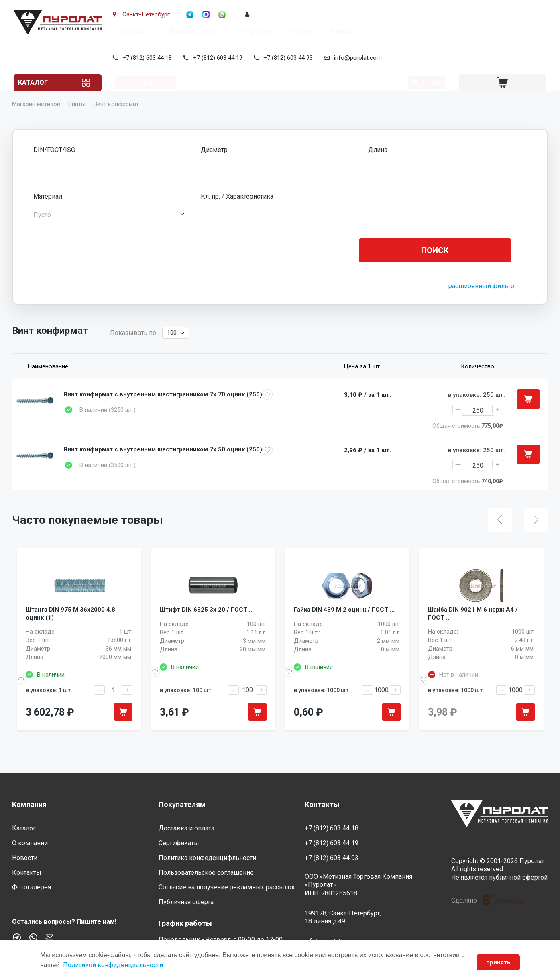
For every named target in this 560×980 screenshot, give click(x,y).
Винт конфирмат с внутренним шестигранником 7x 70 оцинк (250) (163, 407)
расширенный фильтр (481, 298)
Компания (29, 804)
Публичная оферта (186, 902)
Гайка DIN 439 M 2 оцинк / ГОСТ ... (344, 630)
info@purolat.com (356, 58)
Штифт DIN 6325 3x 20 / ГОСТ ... (207, 630)
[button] (109, 227)
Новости (301, 32)
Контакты (342, 32)
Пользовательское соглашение (206, 873)
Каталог (43, 82)
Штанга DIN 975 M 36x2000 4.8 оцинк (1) (70, 635)
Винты (77, 116)
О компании (127, 32)
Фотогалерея (255, 32)
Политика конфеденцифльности (207, 858)
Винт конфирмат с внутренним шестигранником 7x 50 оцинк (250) (163, 462)
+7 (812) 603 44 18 (146, 58)
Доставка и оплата (193, 32)
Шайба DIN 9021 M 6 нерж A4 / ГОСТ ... (473, 635)
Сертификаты (179, 843)
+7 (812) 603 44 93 (286, 58)
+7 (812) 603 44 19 (216, 58)
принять (496, 962)
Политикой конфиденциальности (118, 965)
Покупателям (182, 804)
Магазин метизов (36, 116)
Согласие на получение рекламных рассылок (227, 887)
